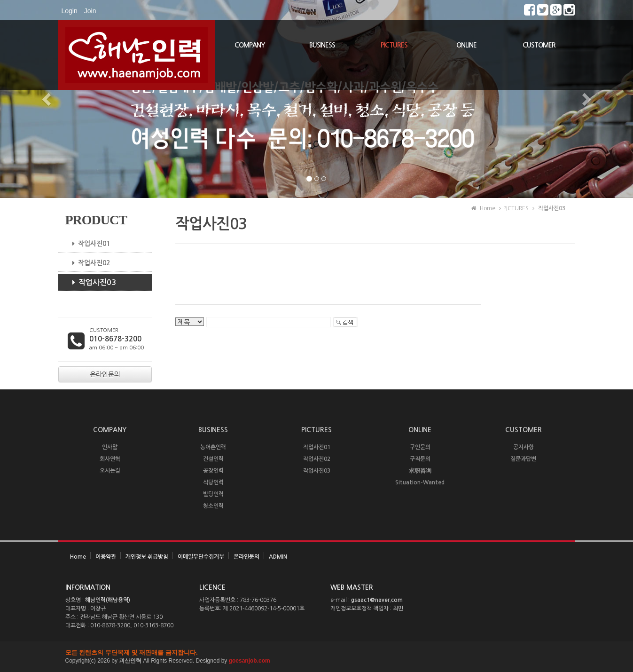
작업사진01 (88, 244)
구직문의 (420, 459)
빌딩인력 (213, 494)
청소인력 (213, 506)
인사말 (110, 447)
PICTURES (394, 45)
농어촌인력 (213, 447)
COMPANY (250, 45)
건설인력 (213, 459)
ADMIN (278, 557)
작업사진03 (91, 283)
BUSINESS (322, 45)
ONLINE (466, 45)
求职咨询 (420, 471)
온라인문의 (246, 557)
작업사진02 (88, 263)
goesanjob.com (250, 661)
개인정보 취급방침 (147, 557)
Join (90, 11)
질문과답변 (523, 459)
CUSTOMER (539, 45)
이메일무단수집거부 (201, 557)
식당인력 (213, 482)
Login (70, 11)
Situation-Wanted (420, 482)
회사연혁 (110, 459)
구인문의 (420, 447)
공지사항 (524, 447)
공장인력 (213, 471)
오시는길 (110, 471)
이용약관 (106, 557)
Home (78, 557)
